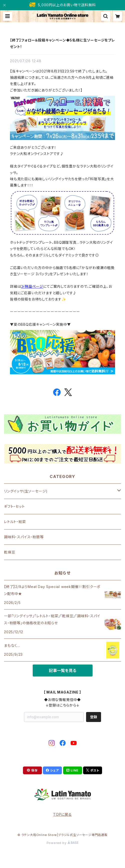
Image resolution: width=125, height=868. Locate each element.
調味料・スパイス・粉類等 (24, 537)
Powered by (63, 843)
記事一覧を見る (63, 670)
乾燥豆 (9, 552)
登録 (94, 717)
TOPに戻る (62, 814)
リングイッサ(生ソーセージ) (26, 491)
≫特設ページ (32, 286)
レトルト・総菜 (15, 522)
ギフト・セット (14, 506)
